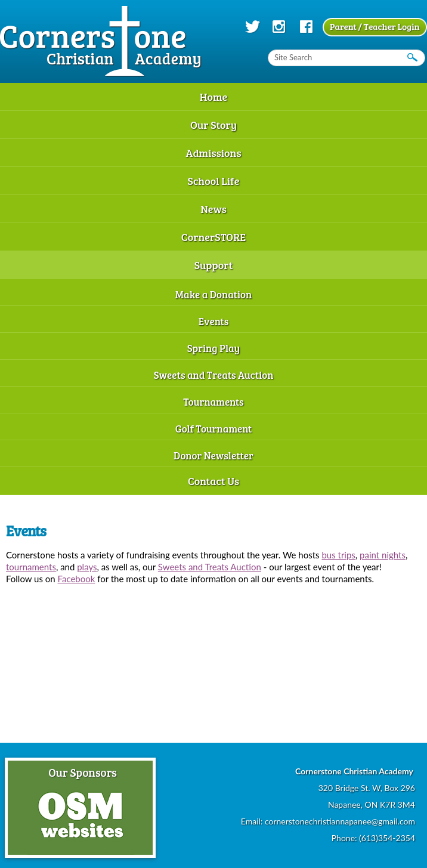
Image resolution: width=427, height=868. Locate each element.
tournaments (31, 567)
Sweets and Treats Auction (214, 375)
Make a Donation (213, 294)
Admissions (213, 153)
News (213, 209)
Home (214, 97)
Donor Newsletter (213, 455)
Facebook (77, 579)
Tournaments (213, 402)
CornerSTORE (213, 237)
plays (87, 567)
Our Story (213, 125)
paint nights (383, 555)
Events (214, 321)
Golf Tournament (214, 429)
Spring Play (214, 348)
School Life (213, 181)
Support (214, 265)
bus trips (338, 555)
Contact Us (213, 481)
